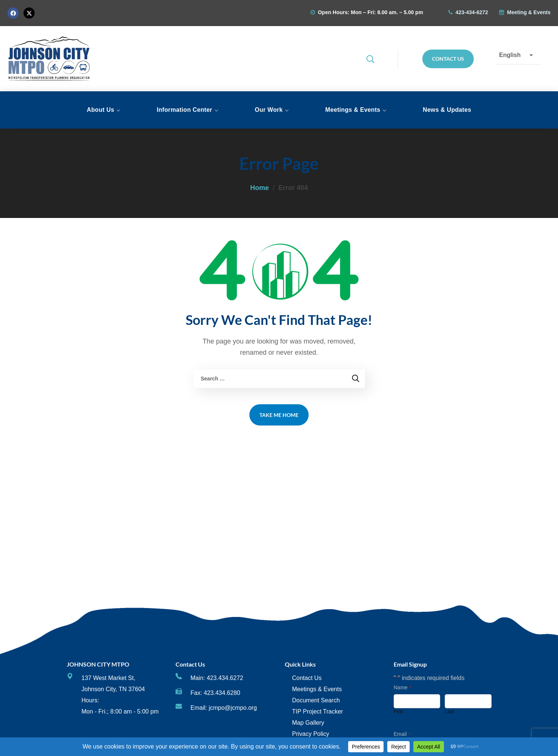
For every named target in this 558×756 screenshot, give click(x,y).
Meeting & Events (529, 12)
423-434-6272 (472, 12)
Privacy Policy (311, 734)
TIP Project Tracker (318, 711)
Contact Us (307, 678)
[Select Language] (518, 55)
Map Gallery (308, 723)
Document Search (316, 700)
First (398, 711)
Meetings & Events (317, 689)
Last (449, 711)
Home (259, 188)
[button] (376, 59)
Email (402, 734)
